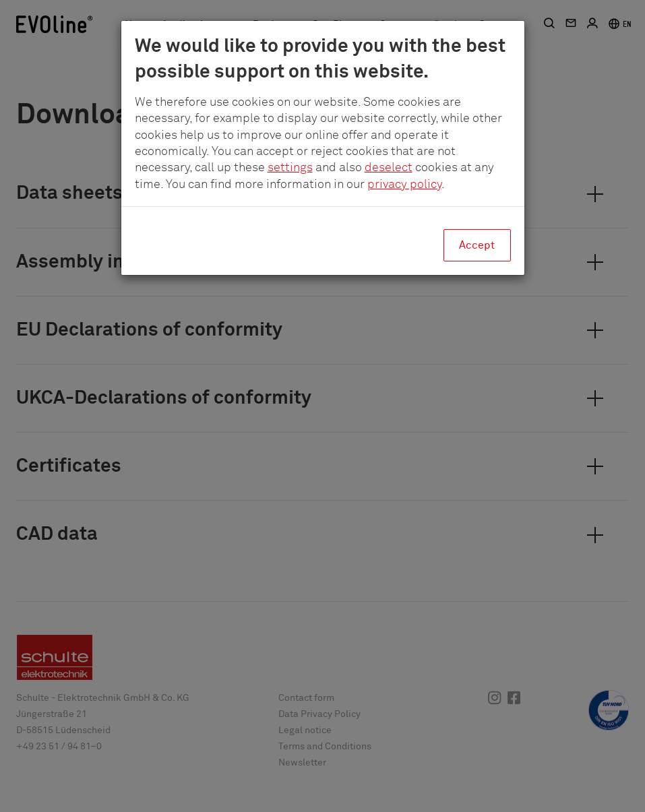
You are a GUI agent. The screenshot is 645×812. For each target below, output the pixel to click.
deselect (389, 168)
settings (290, 168)
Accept (477, 245)
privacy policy (404, 185)
